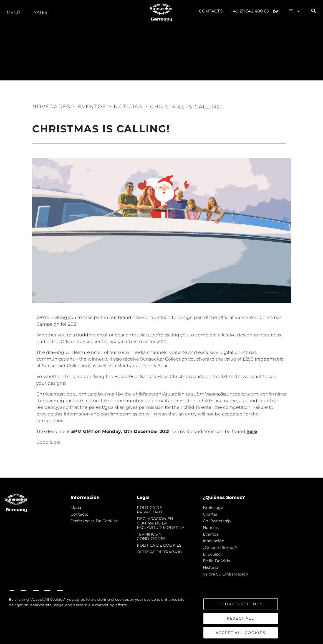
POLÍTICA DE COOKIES (159, 545)
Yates (41, 12)
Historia (210, 567)
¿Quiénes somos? (220, 547)
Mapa (76, 508)
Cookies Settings (241, 605)
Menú (13, 12)
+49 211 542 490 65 (250, 11)
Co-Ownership (217, 521)
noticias (211, 528)
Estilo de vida (216, 561)
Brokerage (213, 508)
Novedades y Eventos (69, 107)
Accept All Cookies (241, 634)
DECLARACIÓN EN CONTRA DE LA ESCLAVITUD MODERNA (161, 523)
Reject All (241, 620)
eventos (211, 534)
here (252, 431)
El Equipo (212, 554)
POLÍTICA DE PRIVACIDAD (149, 510)
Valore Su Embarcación (225, 574)
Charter (210, 514)
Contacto (211, 11)
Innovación (214, 541)
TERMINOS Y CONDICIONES (151, 536)
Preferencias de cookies (94, 521)
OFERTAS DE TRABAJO (160, 552)
